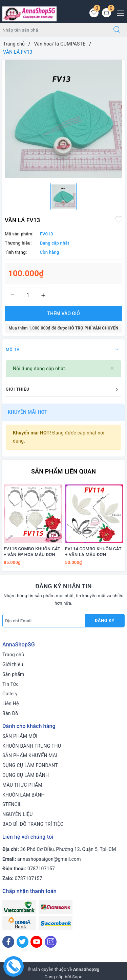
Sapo (77, 977)
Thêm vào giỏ (63, 314)
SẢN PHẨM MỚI (20, 736)
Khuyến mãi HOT (28, 412)
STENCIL (12, 804)
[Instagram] (51, 942)
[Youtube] (36, 942)
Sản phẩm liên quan (63, 471)
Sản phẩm (13, 674)
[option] (63, 119)
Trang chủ (13, 655)
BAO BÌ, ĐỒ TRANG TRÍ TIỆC (33, 824)
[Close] (112, 368)
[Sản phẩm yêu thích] (94, 13)
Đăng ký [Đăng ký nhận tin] (105, 620)
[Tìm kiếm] (117, 30)
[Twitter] (23, 942)
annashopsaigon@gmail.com (49, 859)
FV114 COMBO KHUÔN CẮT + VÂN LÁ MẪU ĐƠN (93, 552)
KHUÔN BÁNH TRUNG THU (32, 746)
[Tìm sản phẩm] (54, 30)
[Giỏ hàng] (107, 13)
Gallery (10, 694)
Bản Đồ (10, 713)
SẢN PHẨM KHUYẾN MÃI (30, 755)
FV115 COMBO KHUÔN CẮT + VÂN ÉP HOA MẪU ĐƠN (32, 552)
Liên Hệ (11, 703)
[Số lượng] (28, 295)
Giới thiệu (13, 664)
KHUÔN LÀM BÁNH (24, 795)
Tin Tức (10, 684)
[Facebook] (8, 942)
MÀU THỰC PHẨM (22, 785)
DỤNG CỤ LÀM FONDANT (30, 765)
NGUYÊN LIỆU (18, 814)
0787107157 (41, 869)
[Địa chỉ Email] (44, 621)
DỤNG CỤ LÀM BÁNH (26, 775)
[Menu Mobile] (119, 12)
